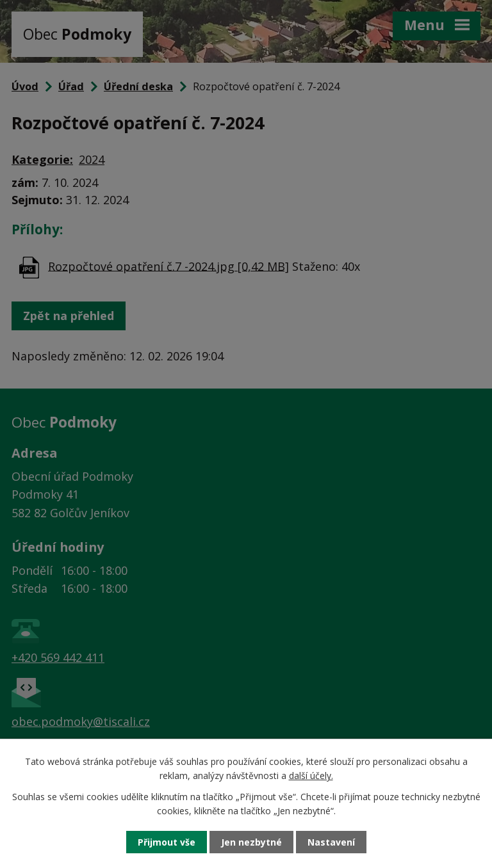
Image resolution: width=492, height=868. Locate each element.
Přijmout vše (167, 842)
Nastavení (331, 842)
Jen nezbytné (251, 842)
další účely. (311, 776)
